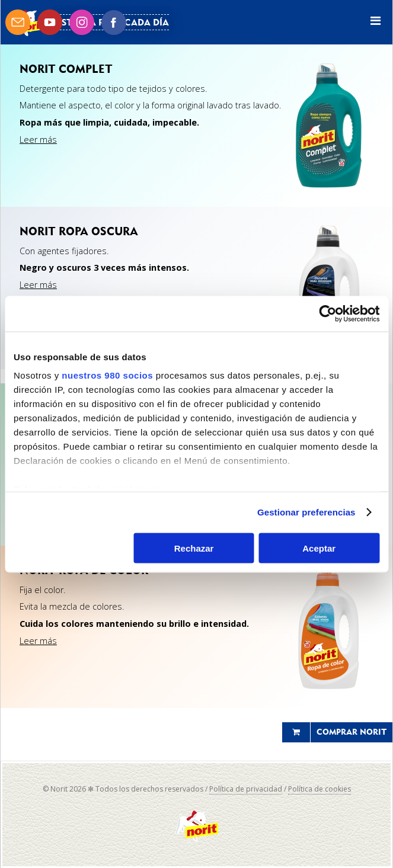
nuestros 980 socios (107, 375)
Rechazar (194, 548)
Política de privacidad (246, 789)
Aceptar (319, 548)
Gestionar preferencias (306, 512)
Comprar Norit (352, 732)
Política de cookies (319, 789)
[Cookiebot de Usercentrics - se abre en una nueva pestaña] (327, 313)
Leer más (38, 140)
